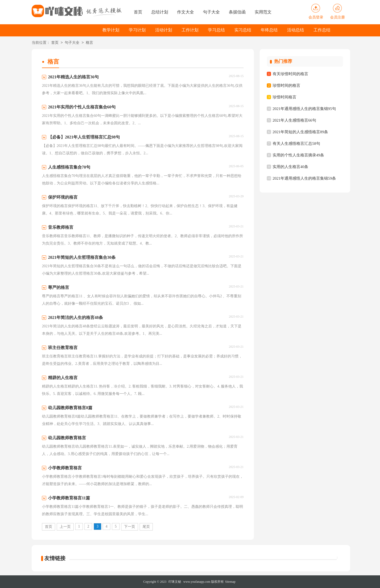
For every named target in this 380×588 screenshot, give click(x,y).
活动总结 (296, 30)
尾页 (146, 527)
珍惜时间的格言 (286, 85)
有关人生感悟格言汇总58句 (296, 144)
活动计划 (164, 30)
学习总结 (216, 30)
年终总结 (269, 30)
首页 (138, 12)
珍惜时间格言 (284, 97)
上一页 (65, 527)
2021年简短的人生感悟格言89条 (300, 132)
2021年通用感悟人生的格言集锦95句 (304, 109)
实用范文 (263, 12)
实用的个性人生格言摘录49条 (298, 155)
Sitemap (230, 582)
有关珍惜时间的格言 (290, 74)
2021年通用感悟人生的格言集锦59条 (304, 178)
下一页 (130, 527)
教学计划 (111, 30)
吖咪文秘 (175, 582)
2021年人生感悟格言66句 (294, 120)
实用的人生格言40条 (290, 167)
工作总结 (322, 30)
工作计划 (190, 30)
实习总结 (243, 30)
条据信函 (237, 12)
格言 (89, 43)
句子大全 (211, 12)
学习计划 (137, 30)
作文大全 (186, 12)
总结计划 (160, 12)
